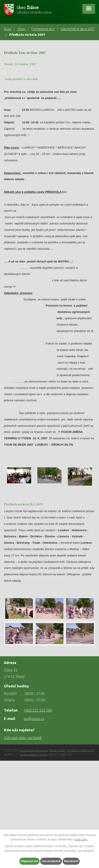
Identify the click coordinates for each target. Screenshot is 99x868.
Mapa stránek (57, 750)
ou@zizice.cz (34, 718)
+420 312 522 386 (38, 710)
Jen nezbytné (51, 861)
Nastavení (71, 861)
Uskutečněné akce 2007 (78, 29)
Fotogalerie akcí (43, 29)
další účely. (81, 840)
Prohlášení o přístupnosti (80, 750)
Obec (21, 29)
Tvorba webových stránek (33, 754)
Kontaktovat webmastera (34, 750)
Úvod (8, 29)
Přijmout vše (30, 861)
